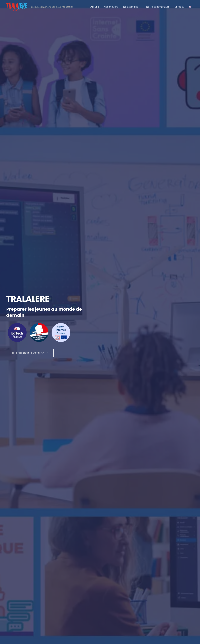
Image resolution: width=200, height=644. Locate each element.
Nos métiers (111, 7)
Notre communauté (158, 7)
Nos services (131, 7)
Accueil (95, 7)
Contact (179, 7)
